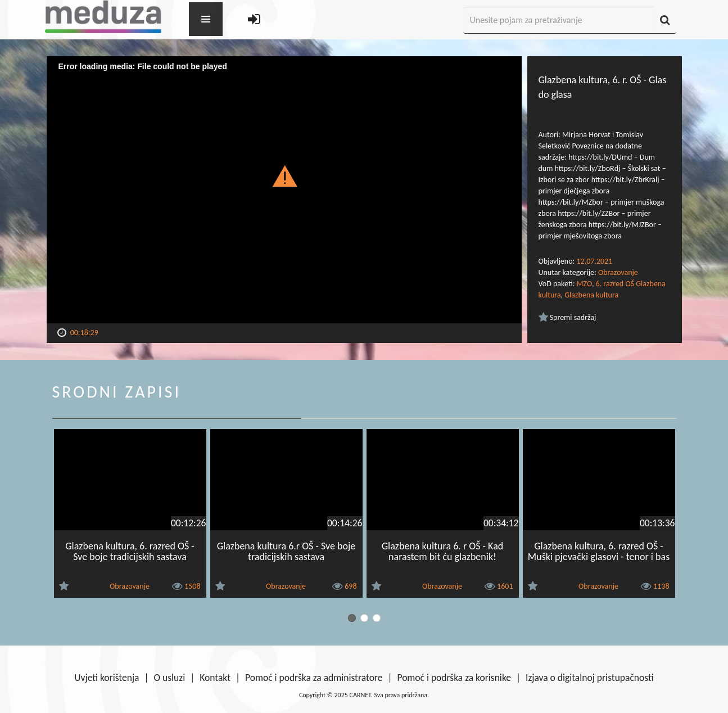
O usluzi (170, 678)
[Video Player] (284, 190)
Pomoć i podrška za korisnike (454, 678)
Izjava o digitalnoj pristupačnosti (590, 678)
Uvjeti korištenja (107, 678)
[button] (284, 175)
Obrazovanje (618, 272)
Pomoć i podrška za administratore (314, 678)
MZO (584, 284)
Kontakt (215, 678)
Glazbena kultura (591, 295)
